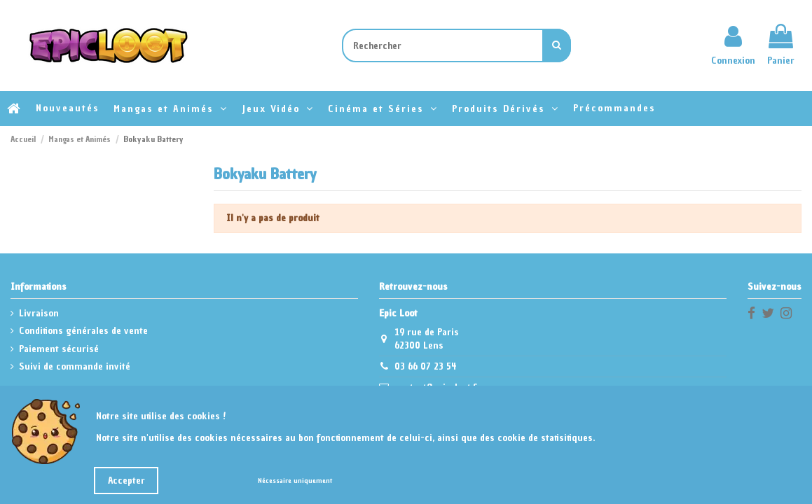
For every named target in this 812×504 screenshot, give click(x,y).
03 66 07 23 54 (426, 366)
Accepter (126, 481)
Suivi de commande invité (75, 366)
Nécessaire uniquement (295, 481)
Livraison (39, 313)
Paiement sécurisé (59, 349)
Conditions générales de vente (83, 331)
